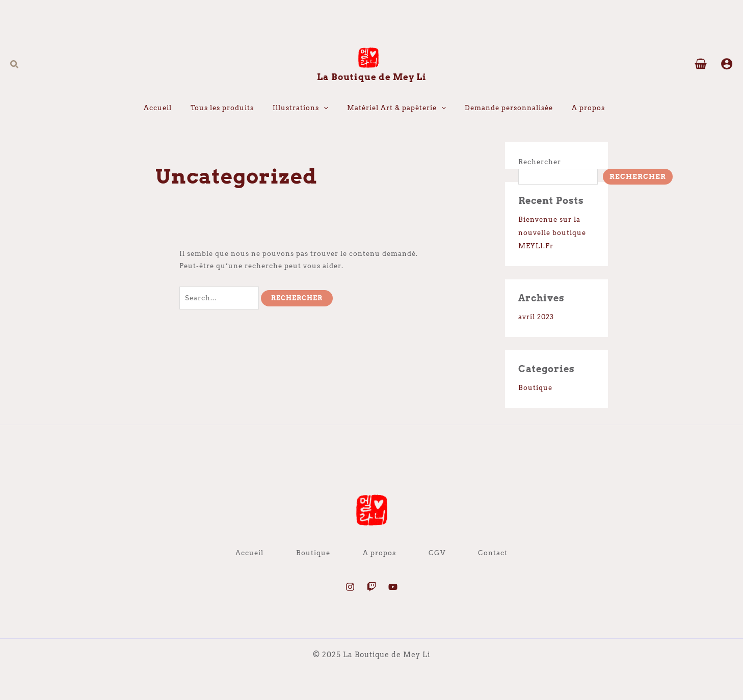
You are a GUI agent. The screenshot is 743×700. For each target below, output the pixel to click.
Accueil (158, 108)
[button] (15, 64)
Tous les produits (222, 108)
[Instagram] (350, 587)
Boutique (535, 388)
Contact (493, 553)
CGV (437, 553)
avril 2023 (536, 317)
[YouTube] (393, 587)
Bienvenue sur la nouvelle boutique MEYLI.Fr (552, 233)
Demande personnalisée (509, 108)
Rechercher (540, 162)
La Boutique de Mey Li (372, 77)
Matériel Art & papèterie (396, 108)
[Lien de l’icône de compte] (727, 64)
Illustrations (300, 108)
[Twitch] (371, 587)
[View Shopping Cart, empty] (701, 65)
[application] (324, 108)
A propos (588, 108)
